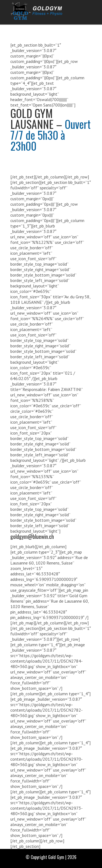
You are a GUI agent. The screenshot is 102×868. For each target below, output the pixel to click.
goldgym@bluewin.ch (32, 536)
